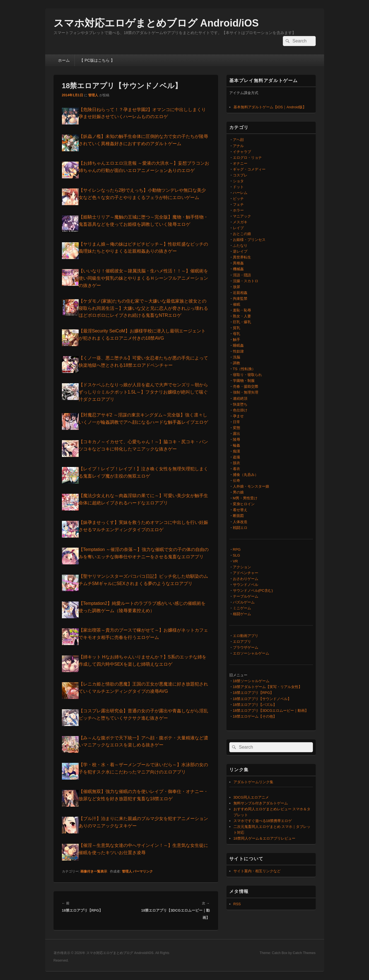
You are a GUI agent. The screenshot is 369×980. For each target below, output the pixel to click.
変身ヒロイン (244, 504)
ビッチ (238, 199)
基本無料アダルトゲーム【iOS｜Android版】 (270, 107)
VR (235, 561)
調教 (237, 363)
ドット (238, 187)
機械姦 (238, 269)
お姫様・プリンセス (249, 240)
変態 (237, 428)
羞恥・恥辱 (242, 310)
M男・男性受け (245, 498)
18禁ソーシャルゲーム (251, 681)
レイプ (238, 228)
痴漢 (237, 451)
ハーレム (240, 193)
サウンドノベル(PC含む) (253, 590)
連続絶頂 (240, 398)
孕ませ (238, 416)
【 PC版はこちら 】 (97, 60)
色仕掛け (240, 410)
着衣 (237, 469)
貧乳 (237, 328)
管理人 (93, 95)
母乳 (237, 334)
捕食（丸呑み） (246, 475)
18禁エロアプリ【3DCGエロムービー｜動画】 (271, 711)
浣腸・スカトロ (246, 281)
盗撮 (237, 457)
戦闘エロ (240, 528)
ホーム (64, 60)
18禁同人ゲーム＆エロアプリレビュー (264, 838)
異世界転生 (242, 257)
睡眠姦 (238, 345)
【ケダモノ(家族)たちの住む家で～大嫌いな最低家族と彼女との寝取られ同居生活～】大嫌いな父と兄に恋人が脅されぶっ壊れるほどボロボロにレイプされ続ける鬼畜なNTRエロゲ (143, 308)
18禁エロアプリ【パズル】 (255, 705)
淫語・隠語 (242, 275)
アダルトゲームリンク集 (253, 782)
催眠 (237, 304)
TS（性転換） (244, 369)
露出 (237, 434)
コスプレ (240, 175)
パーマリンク (143, 871)
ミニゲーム (242, 608)
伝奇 (237, 481)
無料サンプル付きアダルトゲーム (261, 803)
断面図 (238, 516)
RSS (237, 904)
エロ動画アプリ (246, 636)
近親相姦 (240, 293)
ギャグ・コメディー (249, 169)
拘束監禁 (240, 299)
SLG (237, 555)
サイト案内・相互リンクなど (257, 871)
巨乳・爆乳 (242, 322)
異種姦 (238, 263)
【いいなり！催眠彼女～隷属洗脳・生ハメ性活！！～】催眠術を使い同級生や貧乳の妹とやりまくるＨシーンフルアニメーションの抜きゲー (143, 278)
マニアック (242, 216)
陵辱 (237, 439)
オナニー (240, 163)
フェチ (238, 204)
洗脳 (237, 357)
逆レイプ (240, 251)
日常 (237, 422)
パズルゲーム (244, 602)
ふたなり (240, 245)
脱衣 (237, 463)
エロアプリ (242, 642)
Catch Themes (304, 953)
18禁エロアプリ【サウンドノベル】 (262, 699)
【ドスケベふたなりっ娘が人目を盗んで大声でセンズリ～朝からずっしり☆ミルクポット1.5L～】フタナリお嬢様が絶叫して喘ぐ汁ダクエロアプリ (143, 392)
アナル (238, 146)
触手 (237, 340)
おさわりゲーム (246, 579)
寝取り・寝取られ (247, 375)
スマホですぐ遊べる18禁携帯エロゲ (263, 821)
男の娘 (238, 492)
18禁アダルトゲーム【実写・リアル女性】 (267, 687)
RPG (237, 549)
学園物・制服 (244, 381)
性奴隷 (238, 351)
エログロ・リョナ (247, 158)
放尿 (237, 287)
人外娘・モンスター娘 (251, 486)
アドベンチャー (246, 573)
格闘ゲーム (242, 614)
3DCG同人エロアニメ (251, 797)
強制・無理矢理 (246, 392)
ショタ (238, 181)
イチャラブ (242, 152)
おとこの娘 (242, 234)
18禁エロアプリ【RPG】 (253, 693)
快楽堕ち (240, 404)
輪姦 (237, 445)
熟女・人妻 (242, 316)
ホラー (238, 210)
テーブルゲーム (246, 596)
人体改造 (240, 522)
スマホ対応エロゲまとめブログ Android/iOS (156, 23)
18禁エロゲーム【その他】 (255, 716)
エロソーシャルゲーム (251, 653)
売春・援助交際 (246, 386)
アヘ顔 (238, 140)
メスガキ (240, 222)
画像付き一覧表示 (94, 871)
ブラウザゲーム (246, 647)
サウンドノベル (246, 585)
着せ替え (240, 510)
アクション (242, 567)
